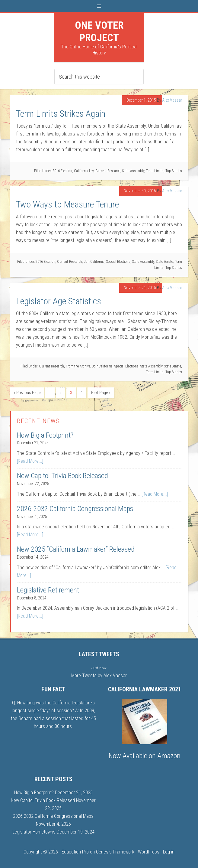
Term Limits (155, 171)
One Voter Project (99, 31)
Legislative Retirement (48, 590)
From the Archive (78, 366)
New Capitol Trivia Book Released (62, 476)
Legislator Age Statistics (59, 301)
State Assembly (133, 171)
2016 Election (62, 171)
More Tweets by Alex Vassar (99, 675)
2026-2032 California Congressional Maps (75, 509)
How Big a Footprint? (45, 435)
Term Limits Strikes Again (61, 114)
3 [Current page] (71, 393)
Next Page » (101, 393)
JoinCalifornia (94, 262)
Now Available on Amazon (145, 756)
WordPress (149, 852)
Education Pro (75, 852)
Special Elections (118, 262)
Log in (169, 852)
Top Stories (174, 171)
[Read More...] (30, 461)
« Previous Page (27, 393)
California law (84, 171)
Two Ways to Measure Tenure (67, 204)
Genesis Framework (115, 852)
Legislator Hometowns (34, 832)
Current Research (108, 171)
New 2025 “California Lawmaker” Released (76, 549)
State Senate (164, 262)
